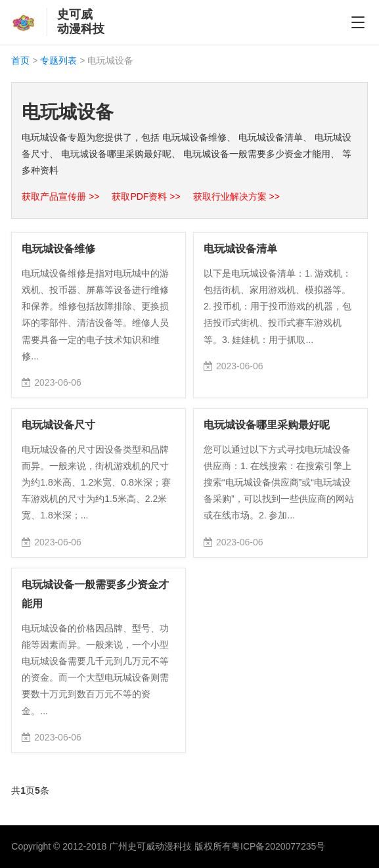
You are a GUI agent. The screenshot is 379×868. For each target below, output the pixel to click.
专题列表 (58, 60)
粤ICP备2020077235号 (278, 846)
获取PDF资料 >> (147, 196)
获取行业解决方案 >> (236, 196)
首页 (20, 60)
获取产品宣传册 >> (62, 196)
